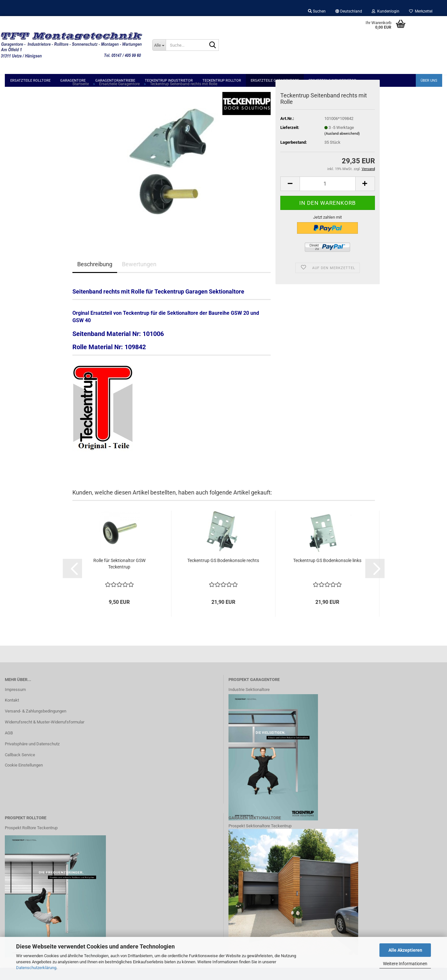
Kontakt (12, 712)
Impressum (15, 701)
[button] (349, 11)
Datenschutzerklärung (36, 968)
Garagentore (73, 81)
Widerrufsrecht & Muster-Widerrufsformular (45, 734)
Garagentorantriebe (115, 81)
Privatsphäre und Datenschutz (32, 756)
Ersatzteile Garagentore (275, 81)
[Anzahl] (327, 196)
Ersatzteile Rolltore (30, 81)
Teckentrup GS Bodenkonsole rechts (223, 573)
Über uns (429, 81)
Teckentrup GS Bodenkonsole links (327, 573)
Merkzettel (421, 11)
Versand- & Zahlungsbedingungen (36, 723)
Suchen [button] (317, 11)
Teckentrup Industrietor (169, 81)
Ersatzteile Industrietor (332, 81)
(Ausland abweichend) (342, 146)
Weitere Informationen (405, 964)
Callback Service (20, 767)
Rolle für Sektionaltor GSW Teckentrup (119, 576)
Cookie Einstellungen (24, 777)
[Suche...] (159, 45)
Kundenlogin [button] (386, 11)
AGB (9, 745)
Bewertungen (139, 276)
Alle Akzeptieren (405, 950)
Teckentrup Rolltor (222, 81)
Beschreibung (95, 276)
